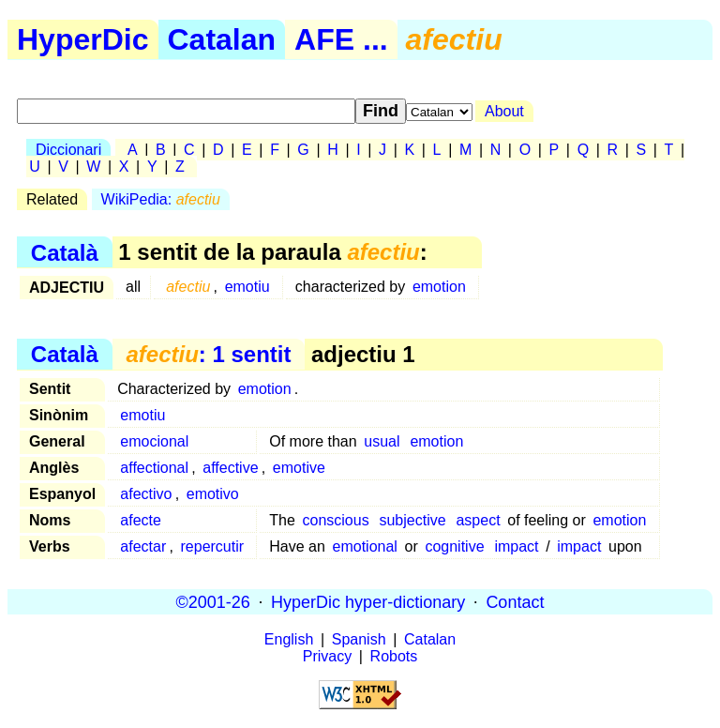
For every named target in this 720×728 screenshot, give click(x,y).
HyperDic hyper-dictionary (368, 601)
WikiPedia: (161, 199)
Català (65, 252)
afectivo (146, 494)
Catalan (222, 39)
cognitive (454, 546)
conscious (335, 520)
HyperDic (83, 39)
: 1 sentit (208, 354)
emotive (299, 468)
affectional (154, 468)
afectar (143, 546)
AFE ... (341, 39)
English (289, 639)
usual (382, 441)
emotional (365, 546)
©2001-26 (213, 601)
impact (516, 546)
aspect (478, 520)
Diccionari (68, 150)
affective (230, 468)
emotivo (213, 494)
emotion (439, 287)
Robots (394, 656)
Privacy (327, 656)
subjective (412, 520)
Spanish (359, 639)
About (504, 111)
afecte (141, 520)
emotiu (247, 287)
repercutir (213, 546)
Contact (515, 601)
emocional (154, 441)
